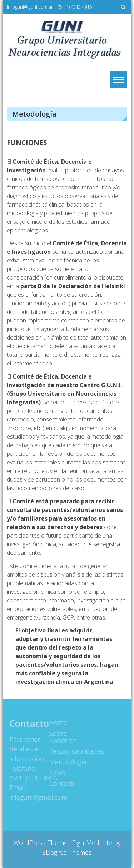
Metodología (65, 762)
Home (57, 722)
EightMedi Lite (93, 843)
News (56, 773)
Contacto (61, 783)
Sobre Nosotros (62, 737)
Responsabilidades (65, 751)
